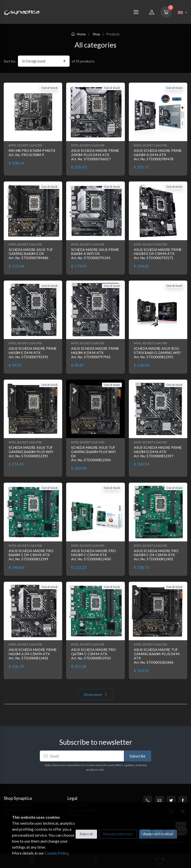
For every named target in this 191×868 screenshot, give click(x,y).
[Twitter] (171, 800)
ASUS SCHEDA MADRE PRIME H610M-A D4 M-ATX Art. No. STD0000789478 (158, 155)
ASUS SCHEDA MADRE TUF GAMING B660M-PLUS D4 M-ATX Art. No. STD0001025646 (157, 656)
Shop (96, 34)
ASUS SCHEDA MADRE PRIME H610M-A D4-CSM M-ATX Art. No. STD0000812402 (33, 654)
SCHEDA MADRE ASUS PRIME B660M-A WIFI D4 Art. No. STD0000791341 (95, 254)
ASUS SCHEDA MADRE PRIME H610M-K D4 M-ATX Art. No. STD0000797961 (95, 353)
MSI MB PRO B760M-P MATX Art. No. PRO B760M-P (32, 153)
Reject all (86, 834)
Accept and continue (158, 834)
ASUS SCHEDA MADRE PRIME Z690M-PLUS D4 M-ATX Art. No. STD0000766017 (95, 155)
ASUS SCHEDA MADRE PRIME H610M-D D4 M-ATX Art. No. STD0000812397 (158, 452)
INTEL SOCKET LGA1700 (25, 145)
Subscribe (138, 756)
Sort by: (10, 61)
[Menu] (136, 12)
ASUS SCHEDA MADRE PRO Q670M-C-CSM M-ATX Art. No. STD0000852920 (94, 654)
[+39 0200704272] (148, 800)
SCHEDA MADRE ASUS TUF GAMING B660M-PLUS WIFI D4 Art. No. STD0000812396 (94, 454)
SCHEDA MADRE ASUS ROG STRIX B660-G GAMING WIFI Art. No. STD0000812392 (157, 353)
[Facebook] (183, 800)
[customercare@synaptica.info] (159, 800)
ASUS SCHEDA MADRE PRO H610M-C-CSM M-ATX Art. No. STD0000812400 (94, 555)
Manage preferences (118, 834)
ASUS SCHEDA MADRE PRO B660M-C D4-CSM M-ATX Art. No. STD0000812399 (31, 555)
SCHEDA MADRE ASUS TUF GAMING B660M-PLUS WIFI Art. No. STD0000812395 (31, 452)
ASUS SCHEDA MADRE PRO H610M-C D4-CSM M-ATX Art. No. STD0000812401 (156, 555)
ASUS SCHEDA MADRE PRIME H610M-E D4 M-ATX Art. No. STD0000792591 (33, 353)
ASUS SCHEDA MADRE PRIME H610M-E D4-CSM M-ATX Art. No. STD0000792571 (158, 254)
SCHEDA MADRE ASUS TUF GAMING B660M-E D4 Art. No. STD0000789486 (31, 254)
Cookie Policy (57, 853)
